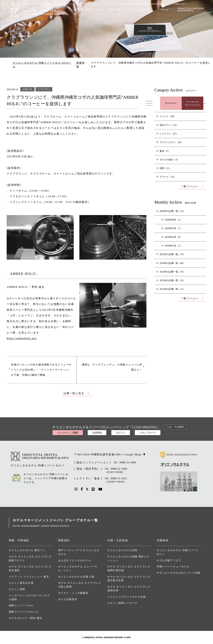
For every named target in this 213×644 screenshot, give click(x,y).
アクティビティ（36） (170, 142)
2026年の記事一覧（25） (171, 211)
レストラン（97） (167, 134)
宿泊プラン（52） (167, 125)
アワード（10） (166, 177)
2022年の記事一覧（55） (171, 280)
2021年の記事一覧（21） (171, 289)
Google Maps (133, 454)
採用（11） (164, 168)
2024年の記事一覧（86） (171, 263)
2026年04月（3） (172, 220)
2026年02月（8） (172, 237)
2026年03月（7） (172, 228)
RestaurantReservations (193, 103)
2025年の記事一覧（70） (171, 254)
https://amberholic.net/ (22, 338)
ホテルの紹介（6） (168, 160)
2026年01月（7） (172, 246)
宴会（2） (163, 151)
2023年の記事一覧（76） (171, 272)
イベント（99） (166, 116)
